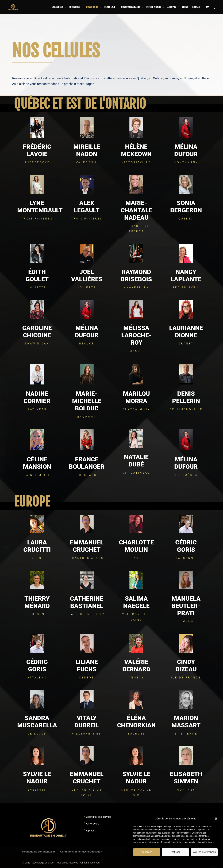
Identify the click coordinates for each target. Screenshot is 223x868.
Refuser (176, 852)
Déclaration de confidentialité (185, 861)
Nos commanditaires (131, 7)
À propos (172, 7)
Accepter (147, 852)
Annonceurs (93, 824)
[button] (216, 819)
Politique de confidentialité (39, 852)
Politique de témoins (160, 861)
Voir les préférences (204, 852)
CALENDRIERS (57, 7)
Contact (186, 7)
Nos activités (92, 7)
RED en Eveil (110, 7)
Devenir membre (154, 7)
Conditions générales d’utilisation (81, 852)
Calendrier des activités (99, 817)
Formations (75, 7)
